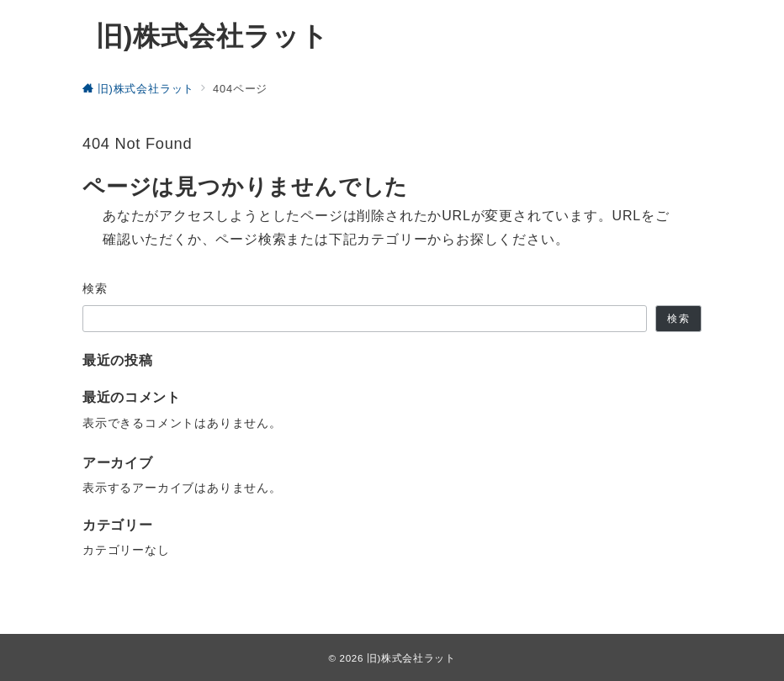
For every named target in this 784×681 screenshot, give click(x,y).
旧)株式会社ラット (212, 36)
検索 (95, 288)
